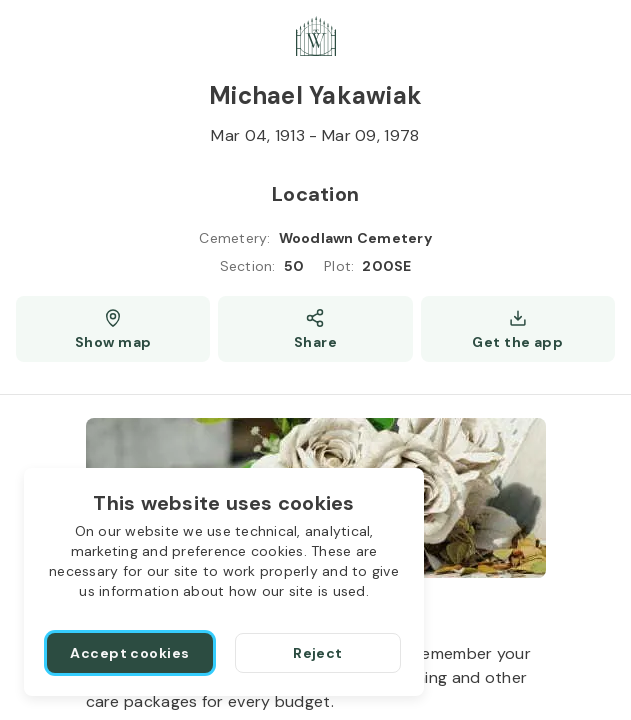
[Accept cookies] (130, 653)
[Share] (315, 329)
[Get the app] (518, 329)
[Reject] (318, 653)
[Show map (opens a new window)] (113, 329)
